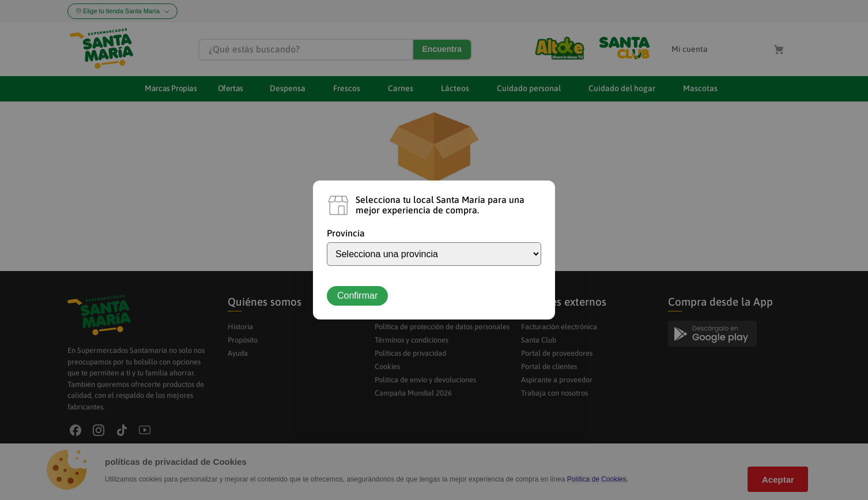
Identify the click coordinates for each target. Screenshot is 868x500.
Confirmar (357, 296)
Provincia (346, 233)
